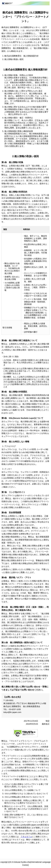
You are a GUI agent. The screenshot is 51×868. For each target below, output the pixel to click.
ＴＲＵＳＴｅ (26, 837)
